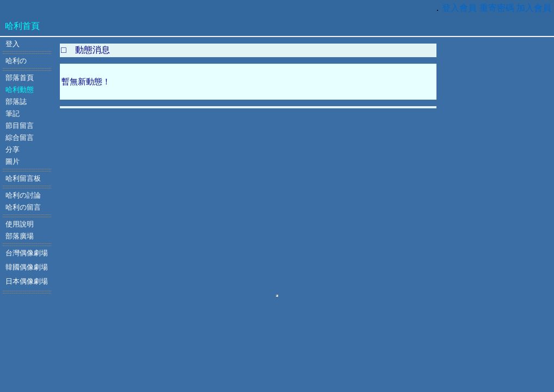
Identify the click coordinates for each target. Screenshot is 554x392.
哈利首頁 (22, 26)
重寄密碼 (497, 8)
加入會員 (534, 8)
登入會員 (459, 8)
